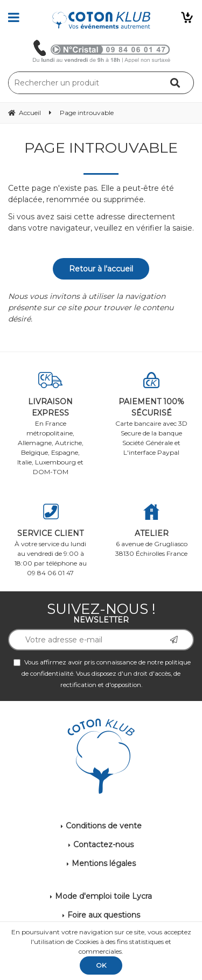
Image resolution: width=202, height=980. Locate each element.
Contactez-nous (103, 845)
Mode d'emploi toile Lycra (103, 896)
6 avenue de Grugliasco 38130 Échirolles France (152, 531)
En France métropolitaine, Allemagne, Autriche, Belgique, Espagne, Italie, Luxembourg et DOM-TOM (51, 424)
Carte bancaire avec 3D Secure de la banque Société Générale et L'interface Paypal (152, 414)
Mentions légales (104, 863)
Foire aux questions (104, 915)
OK (101, 965)
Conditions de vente (104, 826)
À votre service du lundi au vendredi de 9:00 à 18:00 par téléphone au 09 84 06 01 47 (51, 540)
